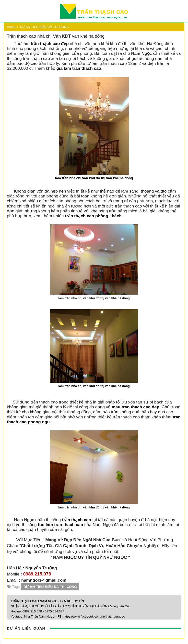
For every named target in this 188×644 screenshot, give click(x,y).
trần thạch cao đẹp (50, 44)
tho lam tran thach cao (61, 525)
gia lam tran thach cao (79, 68)
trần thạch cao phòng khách (93, 216)
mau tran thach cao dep (135, 407)
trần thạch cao (76, 520)
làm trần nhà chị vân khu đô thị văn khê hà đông (94, 178)
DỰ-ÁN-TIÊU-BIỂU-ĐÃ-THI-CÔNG (50, 587)
